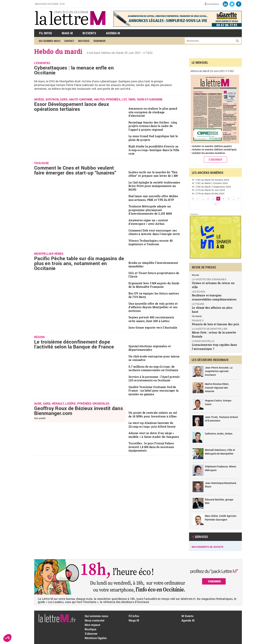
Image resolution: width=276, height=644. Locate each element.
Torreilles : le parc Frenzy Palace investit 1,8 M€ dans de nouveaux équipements (151, 447)
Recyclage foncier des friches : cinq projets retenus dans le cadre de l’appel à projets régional (153, 126)
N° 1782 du (211, 180)
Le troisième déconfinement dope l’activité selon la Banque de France (74, 344)
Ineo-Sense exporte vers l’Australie (153, 327)
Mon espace (92, 625)
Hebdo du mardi (58, 51)
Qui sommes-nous (50, 41)
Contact (69, 41)
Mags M (67, 33)
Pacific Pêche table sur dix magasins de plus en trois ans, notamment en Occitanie (79, 263)
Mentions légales (96, 638)
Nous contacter (95, 620)
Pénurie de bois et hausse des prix (215, 324)
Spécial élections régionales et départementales (150, 348)
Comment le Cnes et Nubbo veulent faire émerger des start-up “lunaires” (75, 170)
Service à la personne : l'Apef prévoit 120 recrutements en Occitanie (154, 379)
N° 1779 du (208, 190)
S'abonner (99, 41)
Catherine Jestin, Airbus (219, 434)
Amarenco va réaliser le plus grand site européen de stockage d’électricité (153, 112)
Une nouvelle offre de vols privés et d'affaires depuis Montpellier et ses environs (153, 307)
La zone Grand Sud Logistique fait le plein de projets (153, 138)
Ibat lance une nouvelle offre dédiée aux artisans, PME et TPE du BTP (153, 198)
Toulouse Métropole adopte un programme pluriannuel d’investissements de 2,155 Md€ (150, 210)
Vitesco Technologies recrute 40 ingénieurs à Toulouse (151, 242)
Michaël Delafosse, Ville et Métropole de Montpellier (220, 452)
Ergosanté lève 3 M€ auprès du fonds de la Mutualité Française (154, 285)
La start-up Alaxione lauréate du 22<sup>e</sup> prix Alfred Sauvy (152, 425)
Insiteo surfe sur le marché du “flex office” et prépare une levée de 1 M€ (153, 174)
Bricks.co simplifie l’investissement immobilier (153, 265)
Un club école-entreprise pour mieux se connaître (154, 358)
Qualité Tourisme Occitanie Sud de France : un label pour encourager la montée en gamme (153, 391)
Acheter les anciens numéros (209, 153)
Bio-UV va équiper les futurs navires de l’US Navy (154, 295)
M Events (89, 33)
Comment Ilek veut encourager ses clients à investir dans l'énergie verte (154, 232)
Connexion (213, 4)
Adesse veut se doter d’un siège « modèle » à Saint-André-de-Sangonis (154, 435)
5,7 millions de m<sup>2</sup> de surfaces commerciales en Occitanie (153, 368)
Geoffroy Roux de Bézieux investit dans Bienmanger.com (79, 411)
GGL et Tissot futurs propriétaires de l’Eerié (154, 275)
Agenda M (113, 33)
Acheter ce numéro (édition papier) (212, 146)
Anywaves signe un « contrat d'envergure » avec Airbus (148, 222)
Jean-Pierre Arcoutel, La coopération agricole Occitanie (219, 371)
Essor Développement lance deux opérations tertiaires (72, 107)
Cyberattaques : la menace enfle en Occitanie (74, 70)
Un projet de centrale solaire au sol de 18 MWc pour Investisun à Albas (153, 414)
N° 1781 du (210, 183)
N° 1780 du (211, 187)
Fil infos (134, 616)
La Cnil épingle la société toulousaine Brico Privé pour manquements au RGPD (154, 186)
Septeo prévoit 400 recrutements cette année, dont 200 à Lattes (151, 319)
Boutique (84, 41)
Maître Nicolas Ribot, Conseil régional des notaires (217, 388)
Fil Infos (46, 33)
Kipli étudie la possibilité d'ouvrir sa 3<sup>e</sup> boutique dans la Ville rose (154, 150)
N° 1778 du (208, 194)
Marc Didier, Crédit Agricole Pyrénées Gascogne (221, 518)
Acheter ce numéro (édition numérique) (214, 149)
